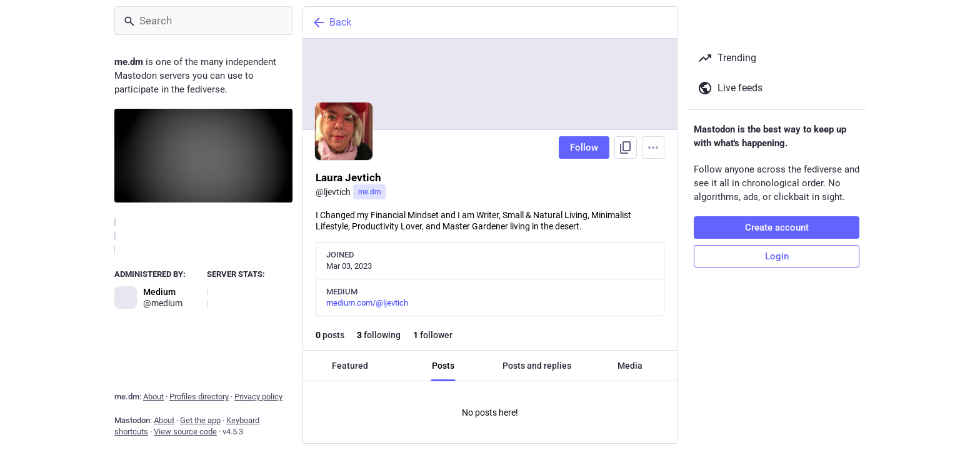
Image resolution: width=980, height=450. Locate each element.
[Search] (203, 21)
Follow (584, 147)
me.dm (369, 192)
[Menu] (653, 147)
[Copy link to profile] (626, 147)
